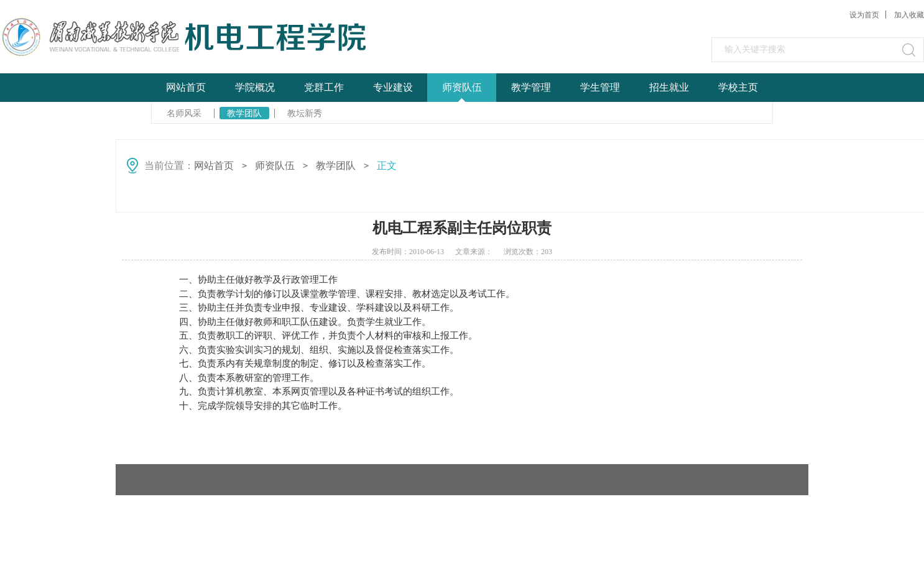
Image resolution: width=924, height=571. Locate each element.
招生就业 (669, 87)
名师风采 (184, 113)
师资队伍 (462, 87)
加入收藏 (909, 15)
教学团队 (244, 113)
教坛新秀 (305, 113)
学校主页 (738, 87)
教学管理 (531, 87)
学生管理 (600, 87)
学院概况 (255, 87)
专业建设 (393, 87)
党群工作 (324, 87)
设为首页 (864, 15)
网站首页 (186, 87)
